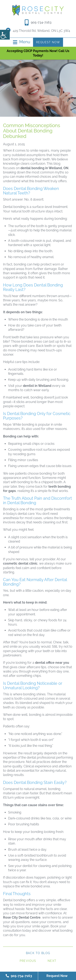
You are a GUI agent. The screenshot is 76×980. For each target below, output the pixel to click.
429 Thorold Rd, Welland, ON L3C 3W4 (38, 31)
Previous (28, 961)
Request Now (48, 42)
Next (52, 961)
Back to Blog (38, 953)
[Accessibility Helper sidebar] (5, 35)
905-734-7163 (41, 22)
